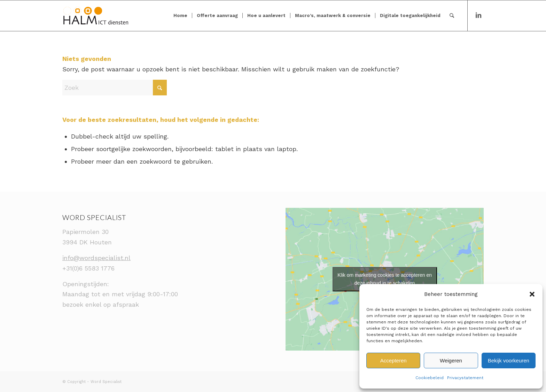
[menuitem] (180, 16)
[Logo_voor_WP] (96, 16)
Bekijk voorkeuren (509, 360)
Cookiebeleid (430, 378)
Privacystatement (465, 378)
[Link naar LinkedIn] (478, 15)
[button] (532, 294)
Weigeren (451, 360)
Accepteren (393, 360)
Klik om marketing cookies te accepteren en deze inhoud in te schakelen (385, 279)
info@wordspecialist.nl (96, 258)
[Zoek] (452, 16)
